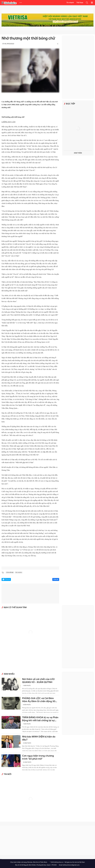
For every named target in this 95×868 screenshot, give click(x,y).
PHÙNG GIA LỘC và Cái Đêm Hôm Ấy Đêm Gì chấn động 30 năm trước (39, 700)
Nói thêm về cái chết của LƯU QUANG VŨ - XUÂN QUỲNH (38, 681)
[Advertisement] (78, 67)
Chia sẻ (56, 579)
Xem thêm (78, 153)
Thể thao (80, 3)
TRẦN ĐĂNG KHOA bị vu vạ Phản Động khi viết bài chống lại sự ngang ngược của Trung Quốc (40, 719)
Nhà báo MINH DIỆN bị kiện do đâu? (39, 738)
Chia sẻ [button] (7, 579)
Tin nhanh (70, 3)
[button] (87, 3)
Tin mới (8, 774)
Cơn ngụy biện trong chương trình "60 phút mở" (38, 757)
